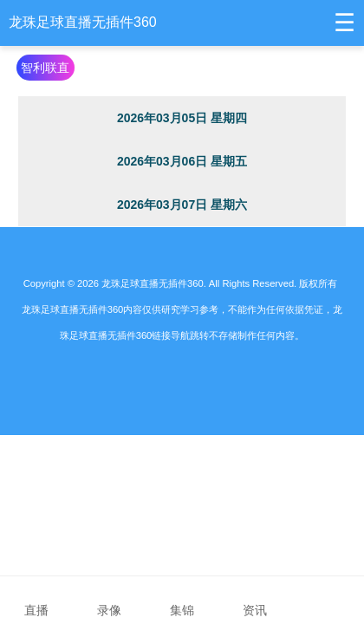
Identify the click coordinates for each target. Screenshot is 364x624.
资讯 (255, 599)
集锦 (182, 599)
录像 (109, 599)
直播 (36, 599)
